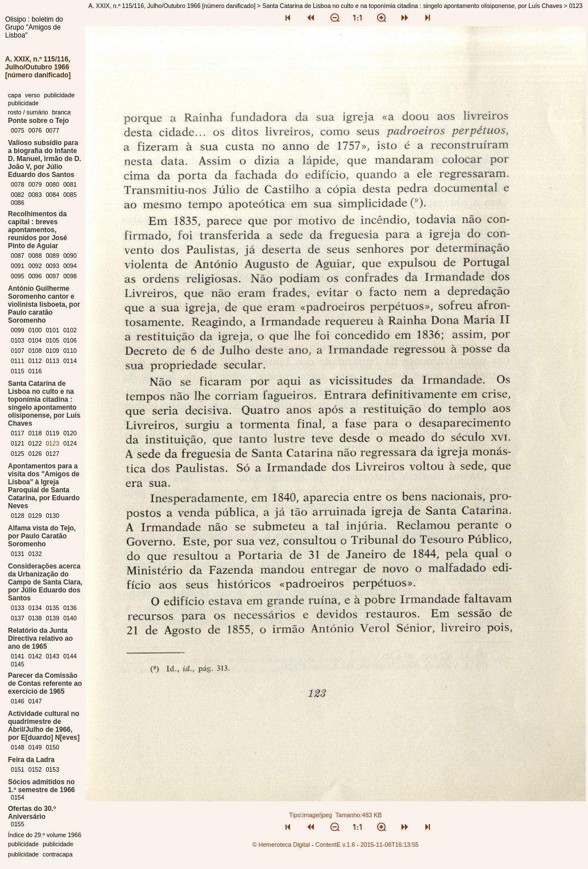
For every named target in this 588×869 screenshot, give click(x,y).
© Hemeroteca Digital (281, 845)
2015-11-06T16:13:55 (390, 845)
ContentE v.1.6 (336, 845)
